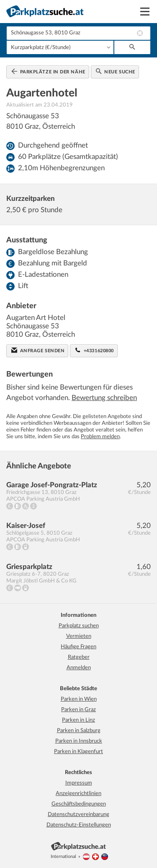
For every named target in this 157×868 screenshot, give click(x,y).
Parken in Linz (78, 720)
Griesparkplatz (29, 567)
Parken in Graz (78, 710)
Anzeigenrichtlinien (78, 794)
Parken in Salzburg (79, 731)
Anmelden (79, 668)
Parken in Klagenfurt (78, 752)
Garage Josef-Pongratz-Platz (52, 485)
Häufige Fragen (78, 647)
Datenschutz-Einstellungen (79, 825)
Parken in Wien (79, 699)
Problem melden (100, 437)
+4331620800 (94, 350)
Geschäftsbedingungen (79, 804)
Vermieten (79, 636)
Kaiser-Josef (26, 526)
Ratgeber (79, 657)
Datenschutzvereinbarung (78, 815)
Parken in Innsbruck (79, 741)
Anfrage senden (38, 350)
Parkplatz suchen (79, 626)
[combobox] (78, 33)
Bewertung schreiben (104, 398)
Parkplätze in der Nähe (48, 71)
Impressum (79, 783)
